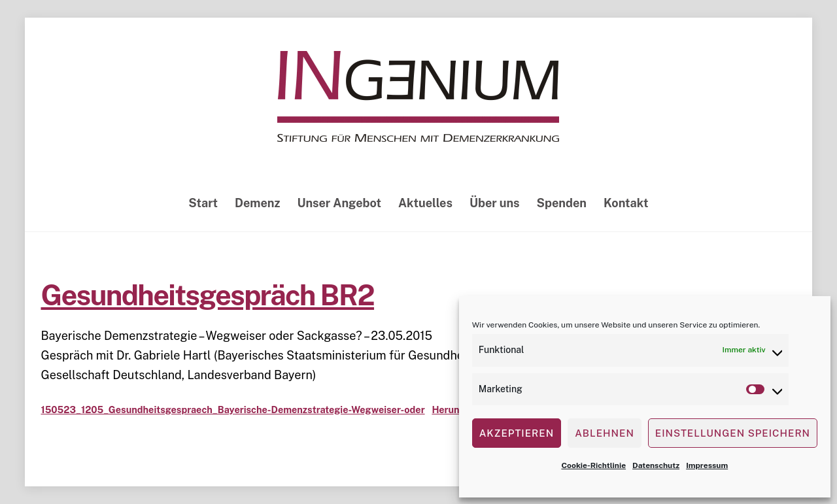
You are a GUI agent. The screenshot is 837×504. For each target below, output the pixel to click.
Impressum (707, 465)
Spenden (562, 203)
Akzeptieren (517, 433)
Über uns (495, 203)
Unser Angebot (339, 203)
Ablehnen (605, 433)
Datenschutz (656, 465)
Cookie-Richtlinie (593, 465)
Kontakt (626, 203)
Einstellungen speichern (733, 433)
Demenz (257, 203)
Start (203, 203)
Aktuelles (425, 203)
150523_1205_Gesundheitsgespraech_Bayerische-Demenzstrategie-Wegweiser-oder (232, 410)
